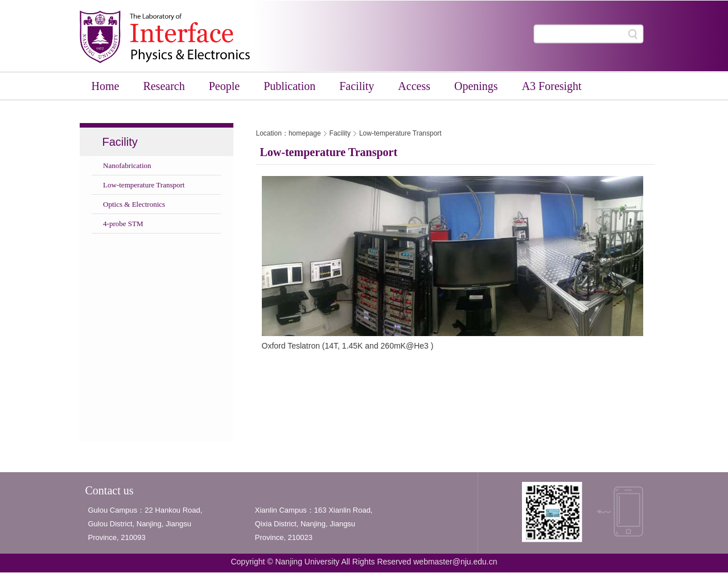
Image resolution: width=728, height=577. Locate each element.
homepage (305, 133)
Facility (340, 133)
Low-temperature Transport (400, 133)
